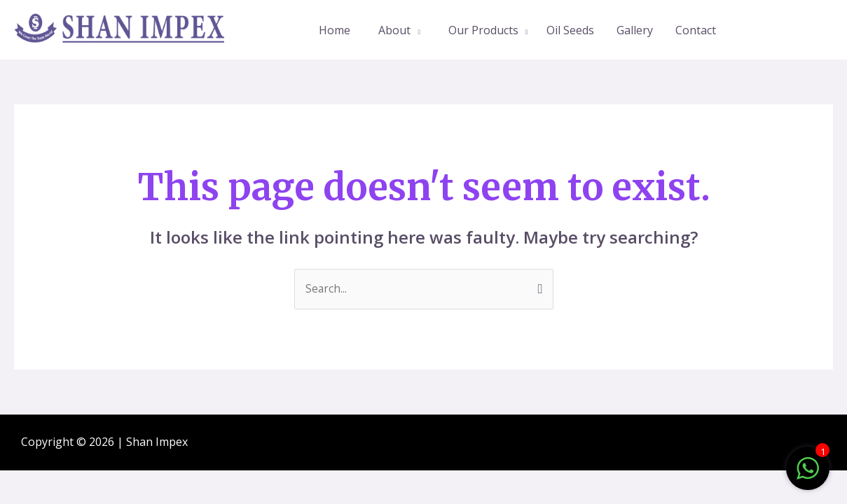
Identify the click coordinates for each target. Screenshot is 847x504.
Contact (696, 30)
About (394, 30)
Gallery (635, 30)
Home (335, 30)
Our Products (483, 30)
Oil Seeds (570, 30)
